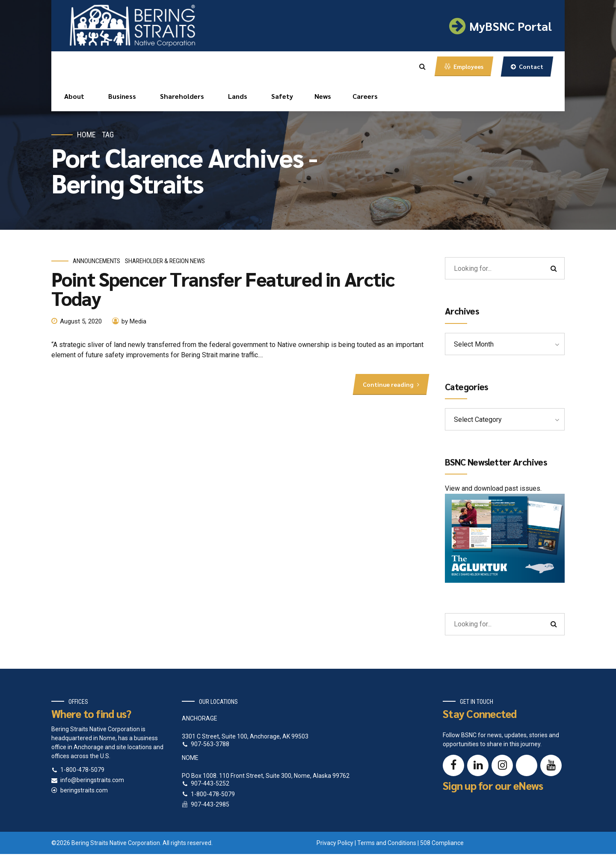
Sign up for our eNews (493, 785)
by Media (134, 321)
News (323, 96)
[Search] (554, 268)
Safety (282, 96)
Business (122, 96)
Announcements (96, 261)
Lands (238, 96)
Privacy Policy (335, 843)
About (74, 96)
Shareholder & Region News (165, 261)
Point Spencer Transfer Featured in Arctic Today (223, 288)
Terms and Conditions (387, 843)
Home (86, 135)
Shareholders (182, 96)
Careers (365, 96)
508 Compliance (442, 843)
